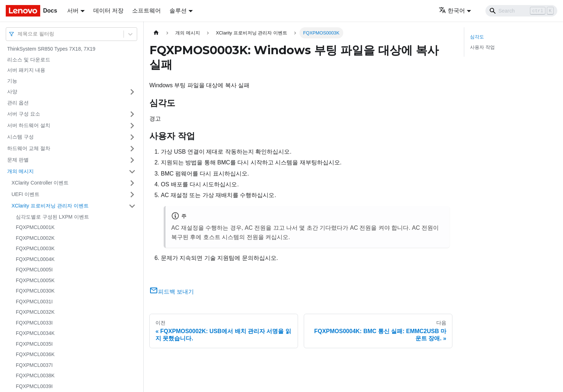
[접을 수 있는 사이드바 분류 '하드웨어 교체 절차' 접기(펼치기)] (132, 149)
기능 (12, 81)
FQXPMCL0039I (34, 386)
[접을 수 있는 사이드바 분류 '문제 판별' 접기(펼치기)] (132, 160)
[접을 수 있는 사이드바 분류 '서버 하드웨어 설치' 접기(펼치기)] (132, 126)
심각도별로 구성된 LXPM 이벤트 (52, 217)
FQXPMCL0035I (34, 344)
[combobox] (18, 34)
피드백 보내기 (172, 292)
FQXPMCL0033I (34, 323)
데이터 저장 (108, 11)
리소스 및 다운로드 (29, 60)
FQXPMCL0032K (35, 312)
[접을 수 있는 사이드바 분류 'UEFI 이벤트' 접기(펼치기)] (132, 195)
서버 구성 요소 (24, 114)
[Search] (521, 11)
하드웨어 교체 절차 (29, 148)
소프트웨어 (146, 11)
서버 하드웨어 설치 (29, 125)
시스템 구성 (20, 137)
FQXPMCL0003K (35, 248)
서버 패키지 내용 (26, 70)
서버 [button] (73, 11)
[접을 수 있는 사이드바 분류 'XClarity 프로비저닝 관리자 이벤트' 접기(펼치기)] (132, 206)
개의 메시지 (20, 171)
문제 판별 (18, 160)
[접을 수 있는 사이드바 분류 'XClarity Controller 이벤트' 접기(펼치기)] (132, 183)
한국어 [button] (452, 11)
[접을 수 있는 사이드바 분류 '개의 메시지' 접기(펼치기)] (132, 172)
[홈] (156, 33)
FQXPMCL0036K (35, 354)
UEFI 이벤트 (25, 194)
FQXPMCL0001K (35, 227)
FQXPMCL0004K (35, 259)
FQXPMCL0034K (35, 333)
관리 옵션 (18, 103)
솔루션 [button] (178, 11)
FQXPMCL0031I (34, 302)
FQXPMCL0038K (35, 375)
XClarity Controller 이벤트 (40, 183)
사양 (12, 92)
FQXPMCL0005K (35, 280)
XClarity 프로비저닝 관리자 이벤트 (50, 206)
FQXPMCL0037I (34, 365)
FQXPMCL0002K (35, 238)
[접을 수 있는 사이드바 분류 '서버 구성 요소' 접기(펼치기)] (132, 114)
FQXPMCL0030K (35, 291)
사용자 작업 (482, 47)
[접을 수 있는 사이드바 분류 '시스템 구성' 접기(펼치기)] (132, 137)
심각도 (477, 37)
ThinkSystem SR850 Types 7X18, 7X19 (51, 49)
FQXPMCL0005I (34, 270)
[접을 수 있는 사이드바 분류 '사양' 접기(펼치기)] (132, 92)
